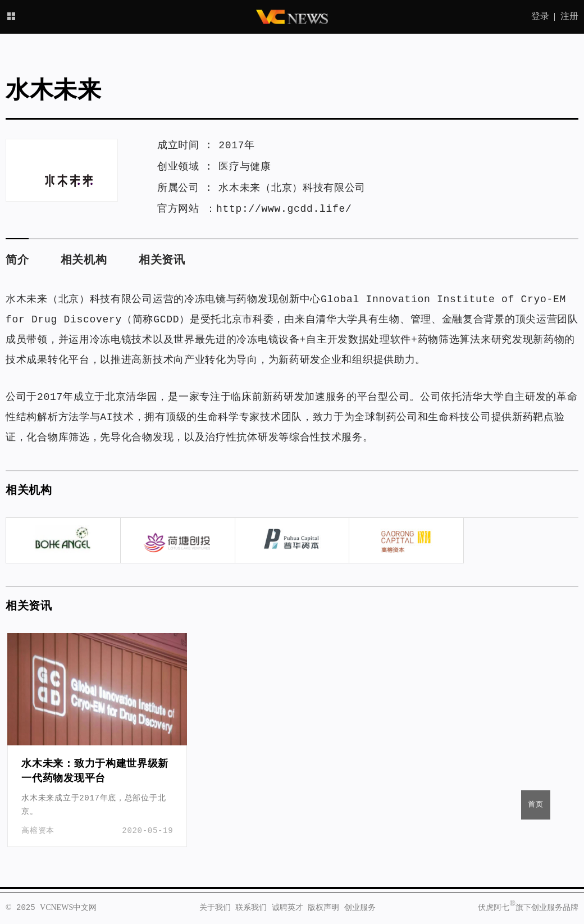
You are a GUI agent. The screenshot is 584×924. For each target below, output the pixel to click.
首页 (536, 805)
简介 (17, 260)
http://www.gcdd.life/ (284, 209)
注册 (569, 17)
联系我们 (251, 908)
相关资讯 (162, 260)
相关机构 (84, 260)
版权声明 (323, 908)
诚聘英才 (288, 908)
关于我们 (215, 908)
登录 (540, 17)
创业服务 (360, 908)
